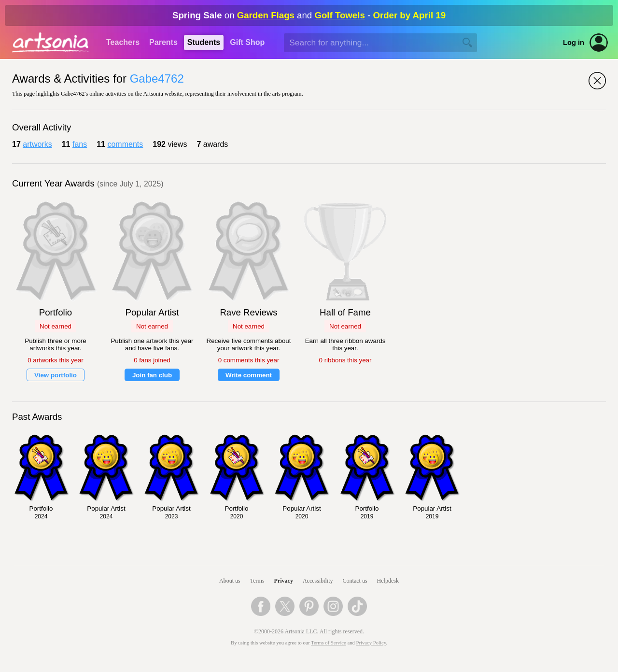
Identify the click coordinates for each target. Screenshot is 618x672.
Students (204, 42)
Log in (574, 43)
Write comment (249, 375)
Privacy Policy (371, 643)
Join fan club (152, 375)
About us (230, 581)
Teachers (123, 42)
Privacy (284, 581)
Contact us (355, 581)
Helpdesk (388, 581)
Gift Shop (247, 42)
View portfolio (56, 375)
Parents (163, 42)
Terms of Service (329, 643)
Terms (257, 581)
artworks (37, 144)
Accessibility (318, 581)
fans (80, 144)
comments (125, 144)
